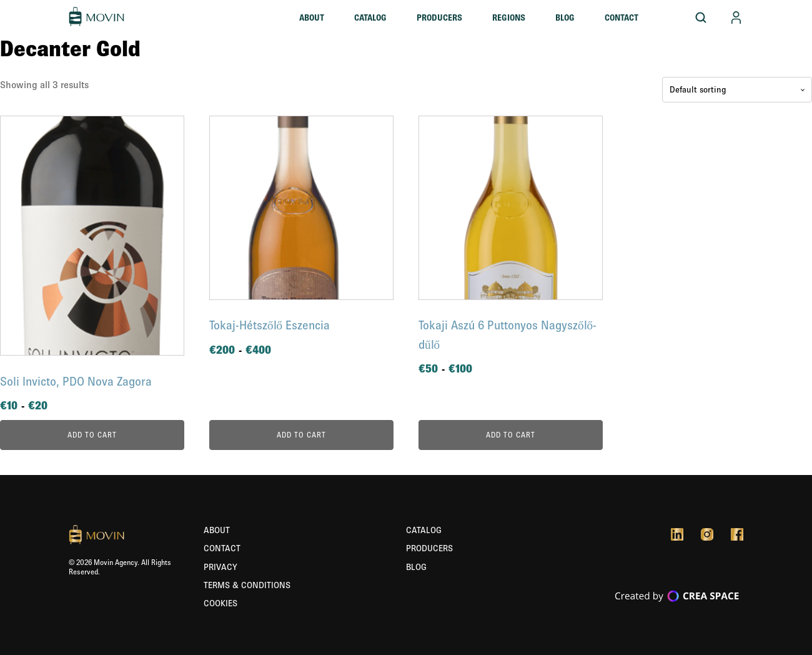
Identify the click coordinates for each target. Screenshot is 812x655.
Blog (565, 17)
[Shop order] (737, 90)
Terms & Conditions (247, 585)
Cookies (220, 603)
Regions (509, 17)
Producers (439, 17)
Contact (621, 17)
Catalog (370, 17)
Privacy (220, 567)
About (312, 17)
